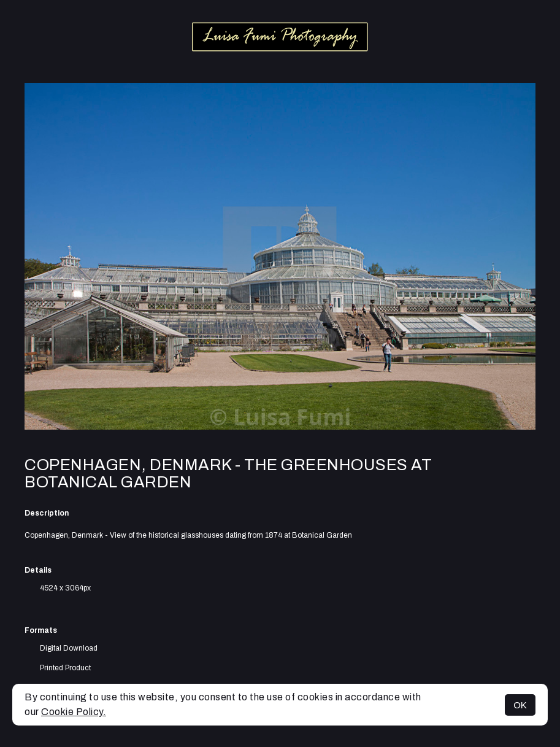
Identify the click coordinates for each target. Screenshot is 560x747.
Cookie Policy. (74, 712)
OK (520, 705)
